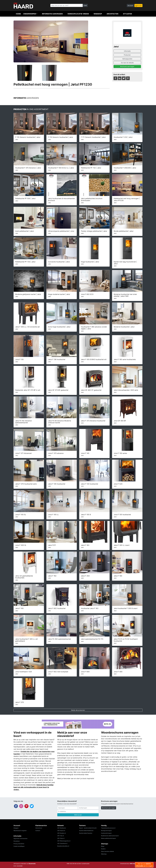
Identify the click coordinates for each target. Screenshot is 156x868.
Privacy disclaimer (19, 844)
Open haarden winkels (107, 851)
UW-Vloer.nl (61, 838)
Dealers (103, 849)
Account (130, 6)
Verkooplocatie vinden (78, 14)
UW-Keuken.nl (61, 833)
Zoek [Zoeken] (85, 5)
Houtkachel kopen (106, 833)
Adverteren (39, 828)
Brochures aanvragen (127, 66)
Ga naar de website (127, 63)
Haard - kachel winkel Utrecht (88, 828)
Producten (127, 55)
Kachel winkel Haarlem (86, 833)
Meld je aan (78, 815)
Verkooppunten (127, 59)
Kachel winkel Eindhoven (86, 831)
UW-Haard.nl (61, 831)
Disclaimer (17, 841)
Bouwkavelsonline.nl (63, 846)
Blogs (103, 846)
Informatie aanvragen (52, 14)
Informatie (127, 51)
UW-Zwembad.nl (62, 843)
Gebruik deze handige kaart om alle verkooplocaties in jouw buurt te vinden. (34, 787)
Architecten (112, 14)
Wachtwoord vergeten (20, 831)
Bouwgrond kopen (106, 831)
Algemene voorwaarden (20, 838)
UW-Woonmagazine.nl (64, 841)
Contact (38, 831)
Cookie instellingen (19, 846)
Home (18, 14)
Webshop (98, 14)
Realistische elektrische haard (110, 836)
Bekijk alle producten (78, 710)
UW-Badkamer (62, 828)
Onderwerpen (30, 14)
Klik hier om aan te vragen (144, 865)
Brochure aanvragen (109, 808)
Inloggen (16, 828)
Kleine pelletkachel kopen (108, 838)
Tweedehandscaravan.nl (108, 828)
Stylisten (127, 14)
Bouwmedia (32, 864)
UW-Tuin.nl (61, 836)
